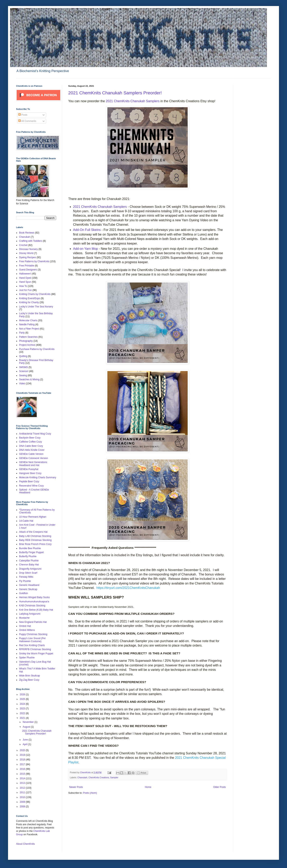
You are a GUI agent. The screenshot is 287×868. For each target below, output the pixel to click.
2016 (23, 769)
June (26, 740)
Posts (23, 115)
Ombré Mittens (27, 630)
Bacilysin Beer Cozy (30, 438)
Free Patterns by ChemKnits (34, 261)
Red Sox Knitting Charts (32, 645)
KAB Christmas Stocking (32, 606)
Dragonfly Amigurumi (30, 569)
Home (148, 787)
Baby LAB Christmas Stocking (35, 536)
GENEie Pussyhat (29, 469)
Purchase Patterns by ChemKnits (37, 349)
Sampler (114, 777)
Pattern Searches (28, 337)
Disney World (26, 253)
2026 (23, 695)
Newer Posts (76, 787)
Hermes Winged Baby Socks (34, 597)
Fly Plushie (25, 581)
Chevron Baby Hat (29, 565)
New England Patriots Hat (33, 622)
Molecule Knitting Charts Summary (38, 477)
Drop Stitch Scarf (28, 573)
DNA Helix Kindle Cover (32, 450)
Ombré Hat (25, 626)
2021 (23, 718)
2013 (23, 783)
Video (22, 384)
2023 (23, 709)
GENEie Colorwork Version (34, 458)
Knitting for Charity (29, 302)
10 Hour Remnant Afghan (33, 517)
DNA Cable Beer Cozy (31, 446)
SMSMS (23, 367)
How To (23, 286)
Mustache (24, 618)
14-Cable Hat (26, 521)
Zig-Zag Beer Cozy (29, 680)
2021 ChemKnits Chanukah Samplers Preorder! (115, 93)
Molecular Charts (28, 320)
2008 (23, 807)
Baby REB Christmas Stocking (35, 540)
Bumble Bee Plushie (30, 548)
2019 (23, 755)
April (25, 744)
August (27, 727)
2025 (23, 699)
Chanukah (82, 777)
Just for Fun (25, 290)
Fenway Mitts (26, 577)
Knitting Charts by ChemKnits (35, 294)
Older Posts (219, 787)
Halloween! (25, 274)
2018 (23, 760)
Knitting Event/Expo (30, 298)
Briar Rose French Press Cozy (35, 544)
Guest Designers (28, 270)
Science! (24, 371)
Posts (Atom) (90, 793)
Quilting (23, 356)
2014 (23, 778)
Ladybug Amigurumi (30, 614)
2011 (23, 793)
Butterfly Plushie (28, 556)
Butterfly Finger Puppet (31, 552)
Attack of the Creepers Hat (33, 532)
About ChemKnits (25, 844)
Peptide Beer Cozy (29, 481)
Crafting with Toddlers (31, 241)
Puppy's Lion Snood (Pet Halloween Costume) (32, 640)
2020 (23, 750)
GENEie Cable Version (31, 454)
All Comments (27, 121)
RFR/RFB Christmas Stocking (35, 649)
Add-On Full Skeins (87, 230)
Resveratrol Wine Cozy (31, 486)
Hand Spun (25, 282)
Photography (26, 341)
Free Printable (27, 266)
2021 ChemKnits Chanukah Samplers (133, 101)
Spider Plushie (27, 658)
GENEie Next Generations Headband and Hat (33, 464)
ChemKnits (86, 772)
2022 (23, 713)
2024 (23, 704)
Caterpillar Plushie (29, 561)
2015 (23, 774)
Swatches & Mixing (29, 379)
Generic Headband (29, 585)
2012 (23, 788)
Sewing (23, 375)
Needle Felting (27, 324)
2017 (23, 764)
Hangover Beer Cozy (30, 473)
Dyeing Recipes (27, 257)
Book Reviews (27, 233)
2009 (23, 802)
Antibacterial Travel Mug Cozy (35, 434)
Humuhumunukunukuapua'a (34, 602)
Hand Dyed (25, 278)
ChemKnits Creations (99, 777)
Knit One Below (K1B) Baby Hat (36, 610)
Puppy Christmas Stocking (33, 634)
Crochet (23, 245)
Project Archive (27, 345)
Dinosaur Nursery (28, 249)
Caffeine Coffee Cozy (31, 442)
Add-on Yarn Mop (85, 249)
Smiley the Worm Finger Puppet (36, 654)
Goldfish (23, 593)
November (29, 722)
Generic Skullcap (28, 589)
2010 (23, 797)
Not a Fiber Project (29, 329)
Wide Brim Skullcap (30, 676)
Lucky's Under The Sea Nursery (36, 307)
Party (22, 333)
